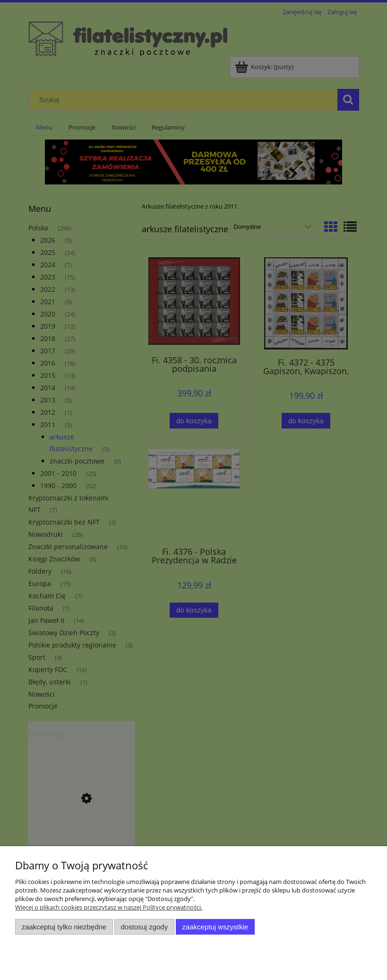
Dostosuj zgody (144, 927)
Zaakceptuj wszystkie (215, 927)
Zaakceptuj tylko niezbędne (64, 927)
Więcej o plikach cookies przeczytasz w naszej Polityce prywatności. (109, 907)
